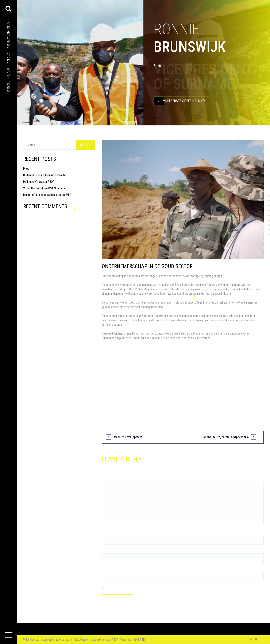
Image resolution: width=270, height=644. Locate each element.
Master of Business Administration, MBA (47, 195)
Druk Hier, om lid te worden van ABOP (97, 640)
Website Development (128, 437)
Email (106, 551)
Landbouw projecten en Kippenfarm (225, 437)
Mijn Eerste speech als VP (179, 101)
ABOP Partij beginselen (8, 35)
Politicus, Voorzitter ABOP (39, 182)
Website (107, 569)
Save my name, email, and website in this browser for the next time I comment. (152, 588)
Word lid (8, 58)
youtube (8, 73)
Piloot (27, 169)
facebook (8, 88)
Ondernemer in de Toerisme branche (45, 175)
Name (106, 533)
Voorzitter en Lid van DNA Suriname (44, 188)
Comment (109, 479)
